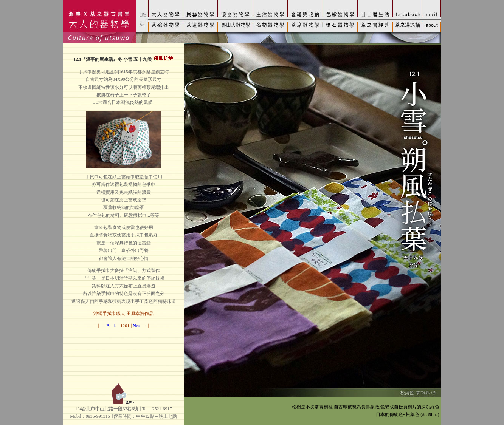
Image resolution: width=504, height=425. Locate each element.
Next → (140, 326)
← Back (109, 326)
